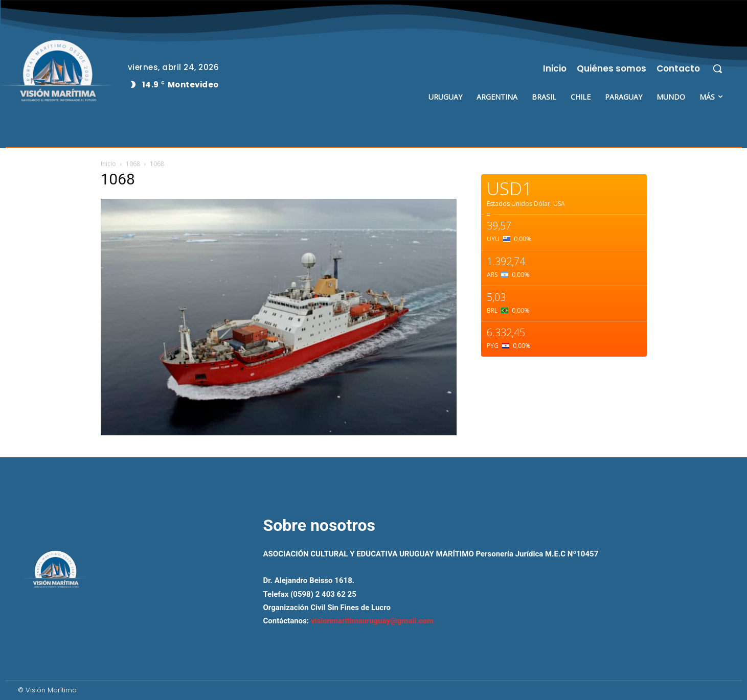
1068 (133, 164)
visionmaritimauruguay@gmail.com (372, 621)
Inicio (108, 164)
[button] (717, 68)
